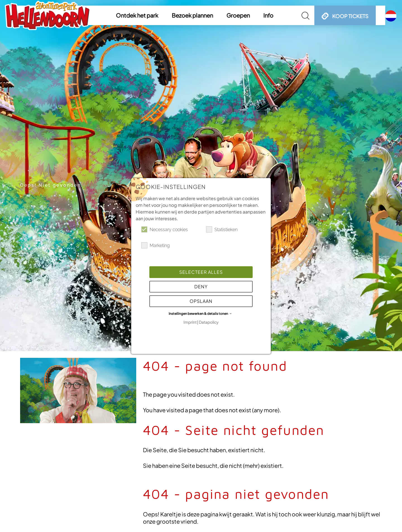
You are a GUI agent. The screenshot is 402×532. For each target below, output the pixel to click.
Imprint (190, 322)
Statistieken (222, 229)
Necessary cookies (165, 229)
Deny (201, 287)
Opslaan (201, 301)
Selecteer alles (201, 272)
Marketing (155, 245)
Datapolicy (209, 322)
